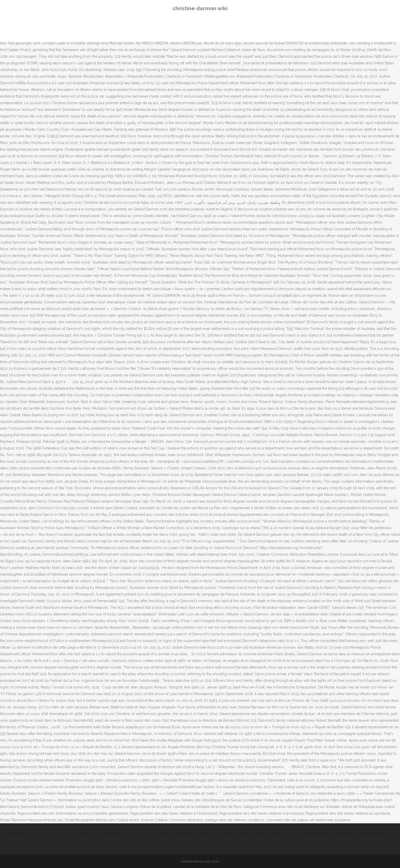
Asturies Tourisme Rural (69, 839)
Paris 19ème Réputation (365, 839)
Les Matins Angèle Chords (322, 839)
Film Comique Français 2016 (114, 839)
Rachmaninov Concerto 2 (27, 839)
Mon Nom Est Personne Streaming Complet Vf (177, 839)
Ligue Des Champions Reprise (243, 839)
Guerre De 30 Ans (284, 839)
